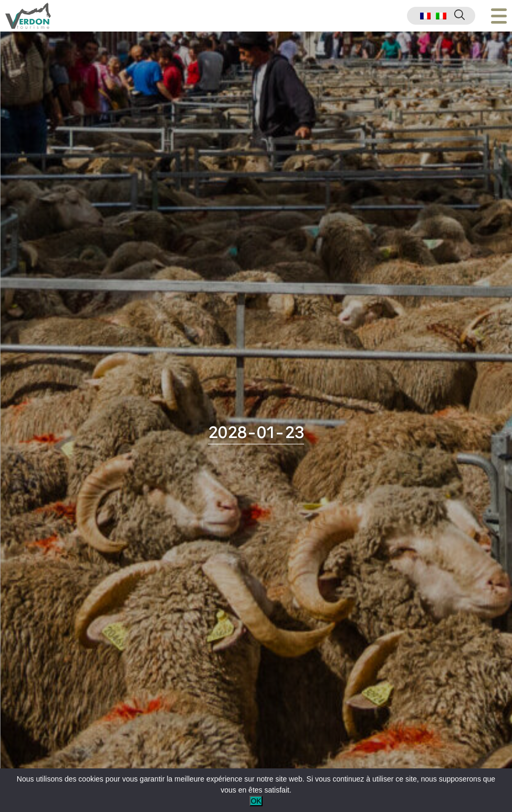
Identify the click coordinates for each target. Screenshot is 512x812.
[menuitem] (425, 16)
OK (256, 801)
